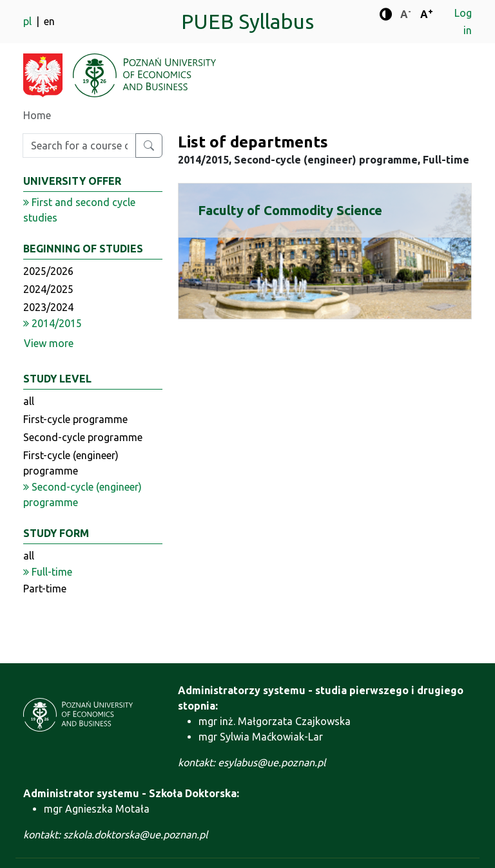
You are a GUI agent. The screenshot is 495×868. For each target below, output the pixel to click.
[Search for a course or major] (149, 146)
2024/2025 (48, 289)
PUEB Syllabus (247, 21)
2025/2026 (48, 271)
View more (49, 343)
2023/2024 (48, 307)
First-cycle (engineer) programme (71, 463)
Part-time (45, 589)
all (29, 401)
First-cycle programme (75, 419)
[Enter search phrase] (79, 146)
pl (29, 21)
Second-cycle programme (83, 437)
